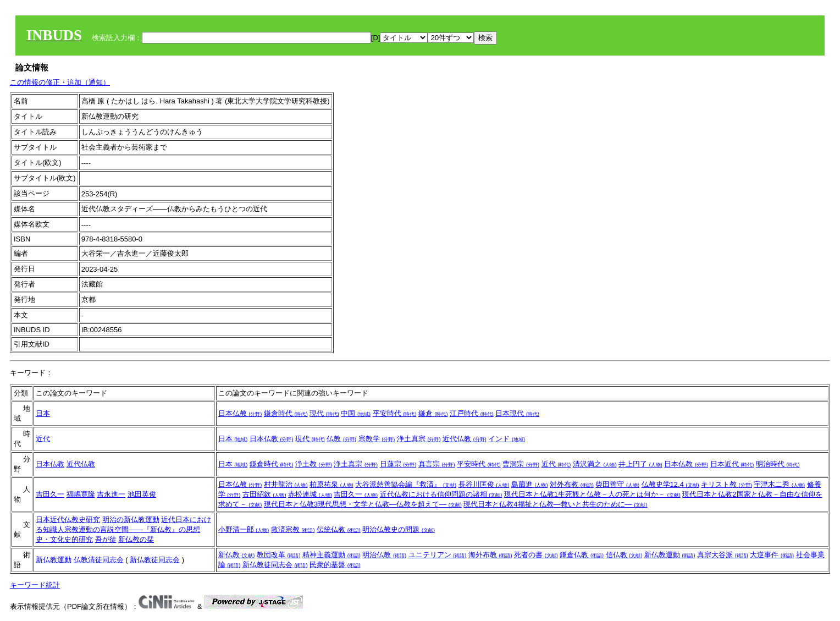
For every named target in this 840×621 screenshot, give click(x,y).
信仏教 (624, 555)
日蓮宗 (398, 464)
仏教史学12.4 (670, 484)
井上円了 (640, 464)
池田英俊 (142, 494)
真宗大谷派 (723, 555)
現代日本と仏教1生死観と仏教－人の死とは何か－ (592, 494)
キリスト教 (726, 484)
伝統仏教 (339, 529)
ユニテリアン (438, 555)
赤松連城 (310, 494)
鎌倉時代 (286, 413)
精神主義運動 (331, 555)
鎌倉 (433, 413)
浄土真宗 (419, 439)
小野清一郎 (244, 529)
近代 (43, 439)
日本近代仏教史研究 (68, 520)
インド (507, 439)
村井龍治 (286, 484)
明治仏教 (384, 555)
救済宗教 (293, 529)
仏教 (341, 439)
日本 (43, 413)
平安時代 (395, 413)
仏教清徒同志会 (99, 560)
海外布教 (490, 555)
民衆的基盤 (335, 565)
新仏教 (237, 555)
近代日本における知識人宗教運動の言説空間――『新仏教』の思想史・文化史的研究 (123, 529)
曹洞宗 (521, 464)
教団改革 (279, 555)
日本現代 (517, 413)
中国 (356, 413)
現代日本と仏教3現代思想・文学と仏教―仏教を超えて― (363, 504)
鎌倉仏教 (582, 555)
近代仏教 (465, 439)
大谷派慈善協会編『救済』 (406, 484)
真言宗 (437, 464)
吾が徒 (106, 539)
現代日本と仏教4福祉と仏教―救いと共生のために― (555, 504)
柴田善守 (617, 484)
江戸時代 (472, 413)
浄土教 (314, 464)
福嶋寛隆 (81, 494)
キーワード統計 (35, 585)
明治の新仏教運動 (131, 520)
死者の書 (536, 555)
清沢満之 (595, 464)
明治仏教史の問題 (399, 529)
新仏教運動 (54, 560)
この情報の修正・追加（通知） (60, 82)
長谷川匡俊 (484, 484)
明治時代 (778, 464)
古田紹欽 (264, 494)
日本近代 (732, 464)
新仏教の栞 (136, 539)
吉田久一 (50, 494)
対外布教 (572, 484)
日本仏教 (240, 413)
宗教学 (377, 439)
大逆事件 (772, 555)
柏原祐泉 (331, 484)
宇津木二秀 (779, 484)
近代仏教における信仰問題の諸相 (441, 494)
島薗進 (530, 484)
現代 (324, 413)
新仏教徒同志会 (155, 560)
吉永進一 (111, 494)
